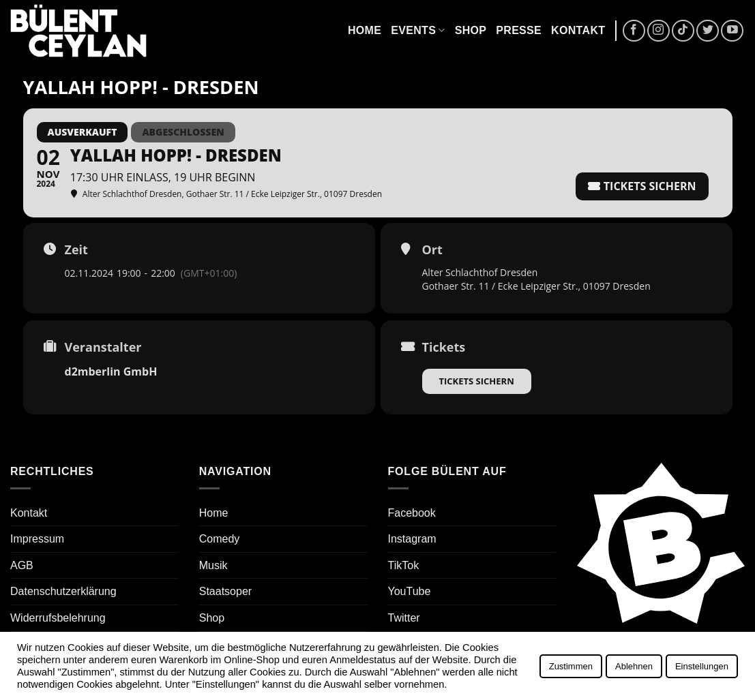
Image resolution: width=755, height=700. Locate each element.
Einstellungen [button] (702, 666)
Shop (471, 30)
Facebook (412, 513)
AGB (22, 565)
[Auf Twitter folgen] (708, 31)
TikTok (404, 565)
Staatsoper (225, 591)
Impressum (37, 539)
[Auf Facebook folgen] (634, 31)
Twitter (404, 618)
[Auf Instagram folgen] (658, 31)
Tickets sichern (477, 381)
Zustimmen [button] (571, 666)
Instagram (412, 539)
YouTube (410, 591)
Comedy (220, 539)
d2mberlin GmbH (111, 371)
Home (365, 30)
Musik (213, 565)
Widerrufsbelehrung (58, 618)
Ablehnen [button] (634, 666)
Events (418, 30)
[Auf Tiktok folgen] (683, 31)
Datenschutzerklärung (63, 591)
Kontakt (578, 30)
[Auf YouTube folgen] (732, 31)
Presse (519, 30)
